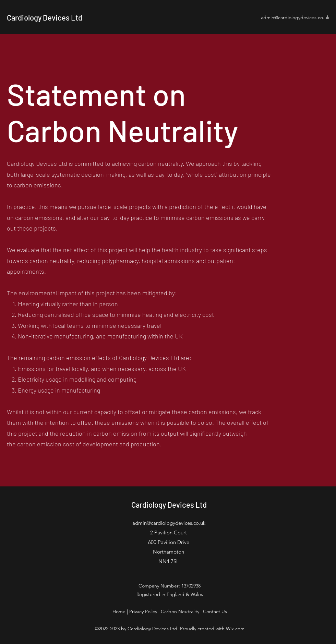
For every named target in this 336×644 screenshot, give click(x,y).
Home (119, 611)
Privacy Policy (143, 611)
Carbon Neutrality (180, 611)
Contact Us (215, 611)
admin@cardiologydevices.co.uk (295, 17)
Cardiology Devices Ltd (45, 17)
